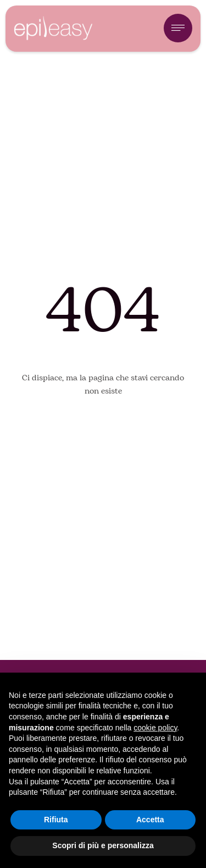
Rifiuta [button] (56, 820)
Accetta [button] (150, 820)
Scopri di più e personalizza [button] (103, 845)
